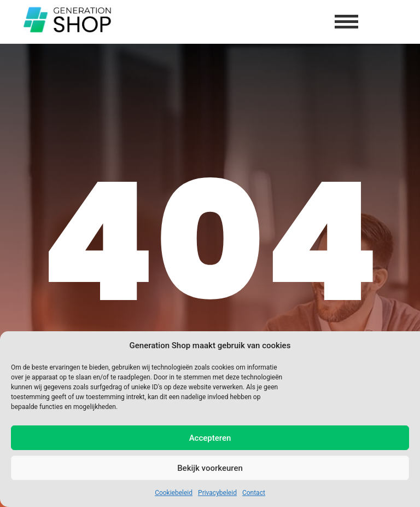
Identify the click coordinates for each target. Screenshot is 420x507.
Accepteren (210, 438)
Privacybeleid (217, 493)
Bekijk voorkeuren (210, 468)
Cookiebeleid (174, 493)
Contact (254, 493)
